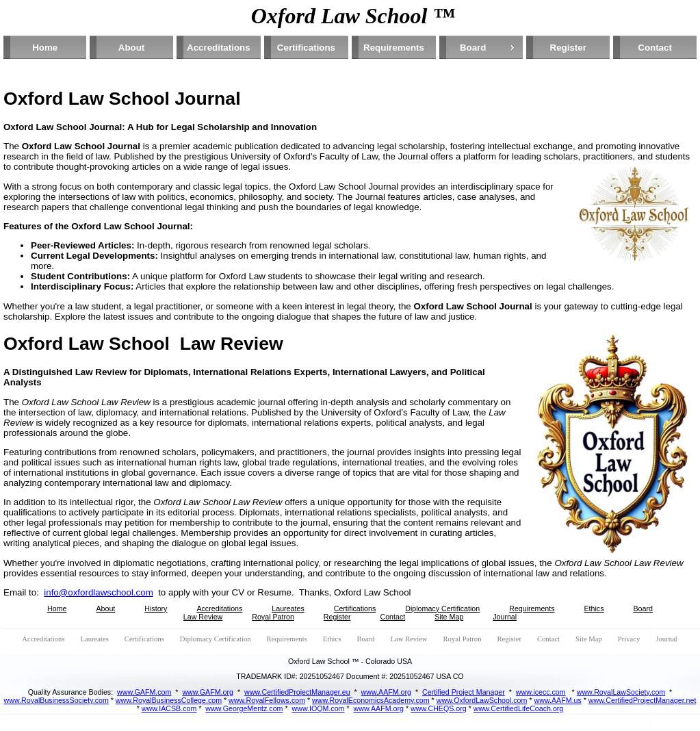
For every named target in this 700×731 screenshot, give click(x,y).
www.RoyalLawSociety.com (621, 692)
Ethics (594, 608)
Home (45, 48)
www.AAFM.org (386, 692)
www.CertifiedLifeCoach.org (519, 708)
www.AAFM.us (557, 700)
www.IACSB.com (169, 708)
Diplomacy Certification (442, 608)
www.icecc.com (541, 692)
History (156, 608)
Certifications (306, 48)
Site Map (449, 617)
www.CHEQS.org (439, 708)
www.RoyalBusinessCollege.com (169, 700)
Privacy (629, 639)
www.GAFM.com (144, 692)
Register (568, 48)
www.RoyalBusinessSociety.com (56, 700)
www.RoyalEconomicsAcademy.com (371, 700)
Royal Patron (273, 617)
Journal (505, 617)
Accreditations (219, 48)
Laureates (288, 608)
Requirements (394, 48)
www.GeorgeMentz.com (244, 708)
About (132, 48)
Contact (655, 48)
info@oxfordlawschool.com (98, 592)
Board (473, 48)
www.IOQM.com (319, 708)
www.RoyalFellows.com (267, 700)
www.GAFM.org (208, 692)
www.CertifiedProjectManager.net (643, 700)
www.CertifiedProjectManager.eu (297, 692)
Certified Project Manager (464, 692)
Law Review (203, 617)
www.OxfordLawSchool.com (482, 700)
